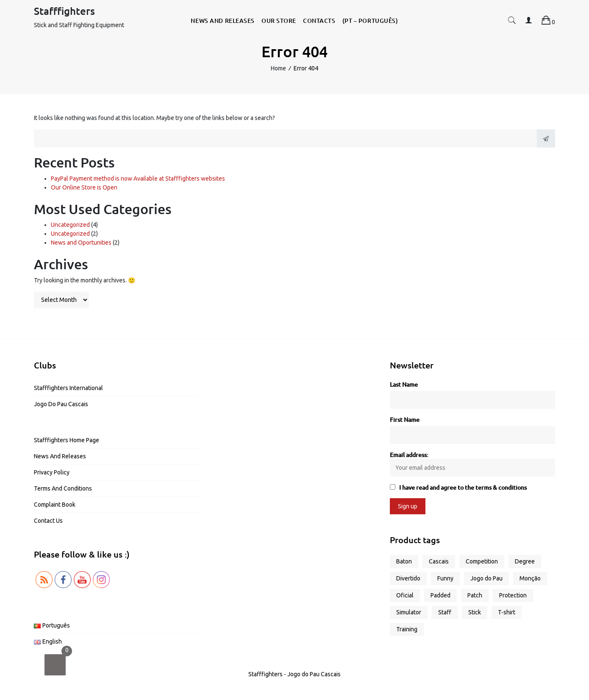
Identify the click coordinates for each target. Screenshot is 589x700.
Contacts (319, 21)
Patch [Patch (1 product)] (475, 595)
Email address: (472, 464)
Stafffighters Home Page (67, 440)
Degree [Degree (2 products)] (525, 561)
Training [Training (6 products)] (407, 629)
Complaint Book (55, 505)
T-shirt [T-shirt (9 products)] (507, 612)
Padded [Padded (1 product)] (440, 595)
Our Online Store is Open (84, 187)
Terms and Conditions (63, 488)
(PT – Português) (370, 21)
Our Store (279, 21)
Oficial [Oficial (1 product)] (405, 595)
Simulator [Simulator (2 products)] (409, 612)
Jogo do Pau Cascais (61, 404)
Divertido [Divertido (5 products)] (408, 578)
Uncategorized (70, 225)
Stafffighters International (68, 388)
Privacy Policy (52, 472)
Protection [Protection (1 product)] (513, 595)
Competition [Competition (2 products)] (482, 561)
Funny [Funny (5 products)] (445, 578)
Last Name (404, 384)
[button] (512, 22)
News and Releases (223, 21)
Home (278, 68)
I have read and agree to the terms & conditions (463, 487)
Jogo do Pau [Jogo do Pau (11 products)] (486, 578)
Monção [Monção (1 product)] (530, 578)
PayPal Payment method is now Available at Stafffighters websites (138, 178)
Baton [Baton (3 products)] (404, 561)
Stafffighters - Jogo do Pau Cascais (294, 674)
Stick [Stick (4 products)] (475, 612)
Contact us (48, 521)
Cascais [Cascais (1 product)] (439, 561)
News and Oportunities (81, 243)
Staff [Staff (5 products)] (445, 612)
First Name (405, 420)
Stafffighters (64, 11)
